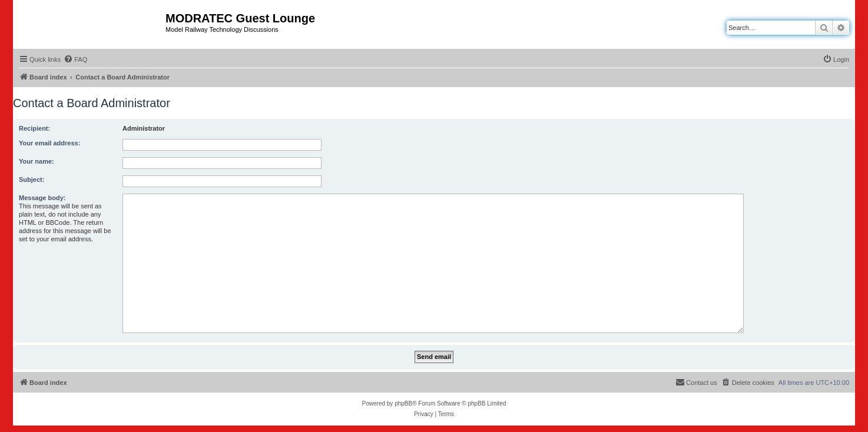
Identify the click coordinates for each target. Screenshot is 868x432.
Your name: (37, 161)
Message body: (42, 198)
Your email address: (49, 143)
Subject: (32, 180)
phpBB (403, 403)
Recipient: (34, 128)
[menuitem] (75, 59)
